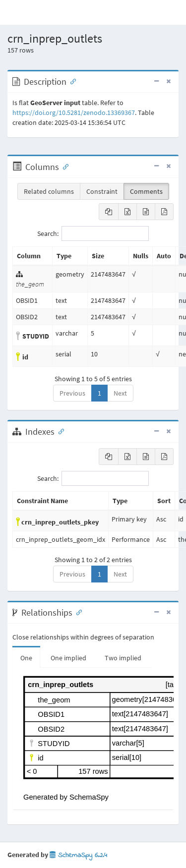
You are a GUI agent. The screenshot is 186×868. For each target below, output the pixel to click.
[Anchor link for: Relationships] (77, 612)
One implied (68, 658)
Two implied (123, 658)
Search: (93, 233)
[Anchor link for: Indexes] (59, 431)
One (26, 658)
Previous (72, 393)
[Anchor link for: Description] (71, 81)
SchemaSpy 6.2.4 (78, 855)
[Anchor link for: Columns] (63, 166)
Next (120, 393)
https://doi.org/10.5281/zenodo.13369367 (74, 113)
